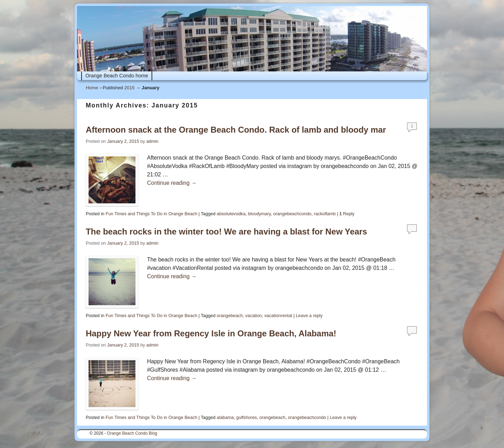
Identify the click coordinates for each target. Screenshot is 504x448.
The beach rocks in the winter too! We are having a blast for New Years (226, 232)
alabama (225, 417)
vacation (254, 316)
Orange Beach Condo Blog (132, 433)
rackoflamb (325, 214)
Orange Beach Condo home (117, 76)
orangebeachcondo (292, 214)
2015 (129, 88)
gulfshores (247, 417)
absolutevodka (231, 214)
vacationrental (278, 316)
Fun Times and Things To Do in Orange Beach (152, 214)
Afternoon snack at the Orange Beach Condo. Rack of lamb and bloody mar (236, 130)
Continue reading (172, 183)
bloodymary (259, 214)
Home (92, 88)
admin (152, 141)
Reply (347, 214)
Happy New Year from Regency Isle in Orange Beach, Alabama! (211, 333)
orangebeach (230, 316)
